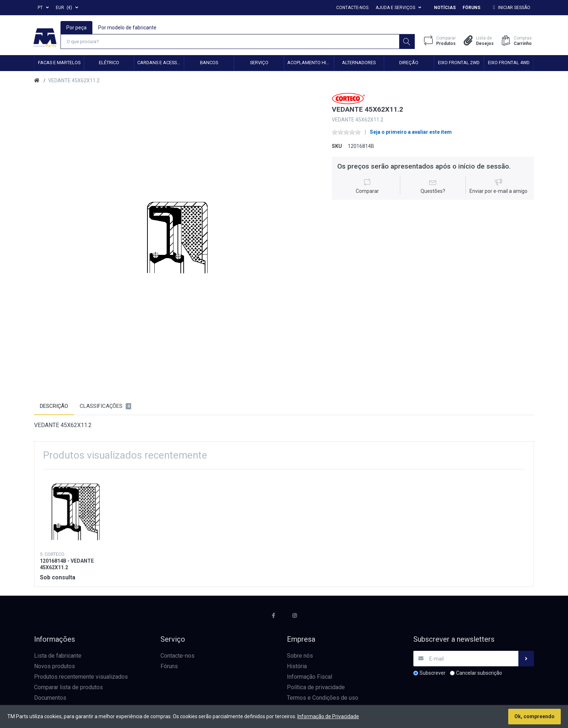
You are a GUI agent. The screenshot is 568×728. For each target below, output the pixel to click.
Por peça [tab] (77, 28)
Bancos (209, 63)
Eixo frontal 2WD (459, 63)
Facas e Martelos (59, 63)
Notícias (445, 8)
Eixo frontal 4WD (509, 63)
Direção (409, 63)
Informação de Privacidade (328, 716)
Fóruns (471, 8)
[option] (178, 237)
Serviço (259, 63)
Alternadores (359, 63)
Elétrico (109, 63)
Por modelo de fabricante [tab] (128, 28)
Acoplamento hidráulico (310, 63)
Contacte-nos (352, 8)
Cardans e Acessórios (160, 63)
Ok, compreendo (534, 716)
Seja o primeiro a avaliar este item (411, 133)
